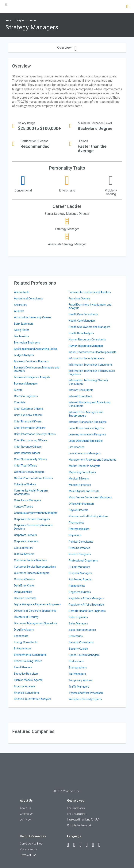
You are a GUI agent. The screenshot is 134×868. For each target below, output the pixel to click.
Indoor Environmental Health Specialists (93, 352)
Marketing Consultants (82, 472)
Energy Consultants (26, 642)
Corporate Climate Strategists (32, 519)
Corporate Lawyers (25, 535)
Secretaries (76, 636)
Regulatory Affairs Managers (86, 598)
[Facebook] (70, 845)
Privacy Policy (28, 849)
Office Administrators (82, 504)
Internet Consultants (81, 390)
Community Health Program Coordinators (31, 492)
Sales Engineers (78, 617)
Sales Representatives (82, 630)
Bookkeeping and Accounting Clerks (36, 349)
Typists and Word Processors (86, 693)
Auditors (19, 311)
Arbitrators (21, 305)
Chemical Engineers (26, 396)
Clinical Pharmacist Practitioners (33, 478)
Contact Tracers (24, 507)
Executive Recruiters (26, 674)
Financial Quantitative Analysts (33, 699)
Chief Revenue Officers (28, 447)
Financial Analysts (25, 686)
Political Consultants (81, 542)
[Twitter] (82, 845)
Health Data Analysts (81, 333)
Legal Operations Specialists (86, 441)
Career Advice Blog (31, 844)
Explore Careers (27, 21)
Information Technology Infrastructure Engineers (92, 372)
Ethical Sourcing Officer (28, 661)
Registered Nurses (80, 592)
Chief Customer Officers (29, 409)
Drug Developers (24, 630)
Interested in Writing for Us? (83, 820)
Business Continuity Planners (31, 361)
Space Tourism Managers (84, 655)
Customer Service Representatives (35, 567)
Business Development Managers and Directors (37, 369)
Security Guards (78, 649)
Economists (21, 636)
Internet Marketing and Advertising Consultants (90, 404)
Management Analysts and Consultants (93, 460)
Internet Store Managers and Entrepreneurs (86, 414)
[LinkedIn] (76, 845)
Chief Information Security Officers (35, 434)
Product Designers (80, 554)
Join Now (26, 820)
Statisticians (76, 661)
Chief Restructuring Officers (31, 440)
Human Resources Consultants (87, 339)
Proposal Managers (80, 573)
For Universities (76, 814)
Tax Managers (77, 674)
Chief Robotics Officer (27, 453)
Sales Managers (78, 623)
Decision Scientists (25, 598)
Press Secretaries (79, 548)
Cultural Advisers (24, 554)
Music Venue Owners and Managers (90, 497)
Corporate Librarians (26, 541)
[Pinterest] (95, 845)
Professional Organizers (83, 561)
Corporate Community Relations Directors (33, 527)
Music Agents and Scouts (84, 491)
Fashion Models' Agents (28, 680)
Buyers (18, 390)
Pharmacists (76, 523)
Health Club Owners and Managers (90, 327)
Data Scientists (23, 592)
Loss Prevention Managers (85, 453)
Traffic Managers (79, 687)
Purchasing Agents (80, 579)
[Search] (127, 7)
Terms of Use (28, 855)
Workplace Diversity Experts (85, 699)
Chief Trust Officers (26, 466)
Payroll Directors (79, 510)
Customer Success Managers (32, 573)
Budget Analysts (24, 355)
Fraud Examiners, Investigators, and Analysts (90, 306)
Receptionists (77, 586)
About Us (25, 808)
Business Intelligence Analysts (32, 377)
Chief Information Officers (30, 428)
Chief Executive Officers (28, 415)
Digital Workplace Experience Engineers (38, 604)
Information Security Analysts (87, 358)
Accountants (22, 292)
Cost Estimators (24, 548)
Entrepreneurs (23, 648)
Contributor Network (79, 825)
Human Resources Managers (86, 346)
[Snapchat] (101, 845)
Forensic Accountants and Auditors (90, 292)
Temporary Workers (81, 680)
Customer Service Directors (31, 560)
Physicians (75, 535)
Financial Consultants (27, 693)
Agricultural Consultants (29, 298)
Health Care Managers (82, 321)
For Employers (76, 808)
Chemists (20, 402)
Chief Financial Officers (28, 422)
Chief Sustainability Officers (31, 459)
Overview (67, 47)
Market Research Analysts (85, 466)
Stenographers (78, 668)
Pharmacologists (79, 529)
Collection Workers (25, 484)
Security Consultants (81, 642)
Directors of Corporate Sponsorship (35, 611)
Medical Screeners (80, 485)
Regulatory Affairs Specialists (87, 605)
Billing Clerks (22, 330)
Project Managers (79, 567)
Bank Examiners (24, 324)
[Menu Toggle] (6, 4)
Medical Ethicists (79, 479)
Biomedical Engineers (27, 343)
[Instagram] (89, 845)
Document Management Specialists (36, 623)
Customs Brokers (24, 579)
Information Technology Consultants (91, 365)
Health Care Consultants (83, 314)
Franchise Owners (80, 298)
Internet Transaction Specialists (88, 422)
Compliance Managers (28, 500)
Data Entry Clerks (24, 586)
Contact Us (27, 814)
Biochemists (21, 336)
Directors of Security (26, 617)
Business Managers (26, 384)
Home (9, 21)
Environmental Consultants (30, 655)
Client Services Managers (29, 472)
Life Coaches (77, 447)
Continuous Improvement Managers (36, 513)
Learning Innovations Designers (88, 434)
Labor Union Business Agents (86, 428)
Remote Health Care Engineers (87, 611)
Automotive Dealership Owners (33, 317)
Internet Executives (80, 396)
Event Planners (23, 667)
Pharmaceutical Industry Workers (89, 516)
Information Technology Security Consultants (88, 382)
